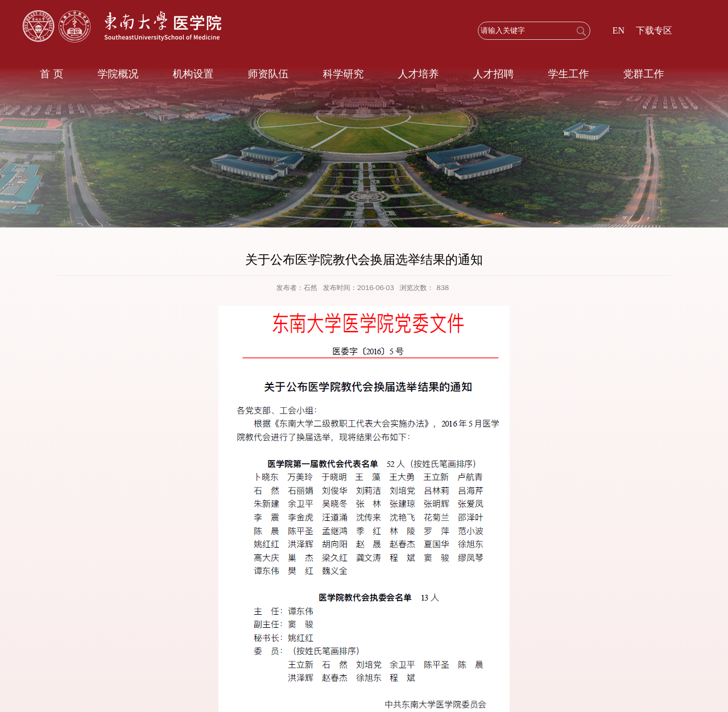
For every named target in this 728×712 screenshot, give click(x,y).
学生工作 (568, 74)
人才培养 (418, 74)
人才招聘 (493, 74)
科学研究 (343, 74)
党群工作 (643, 74)
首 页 (51, 74)
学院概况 (118, 74)
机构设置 (193, 74)
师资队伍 (268, 74)
